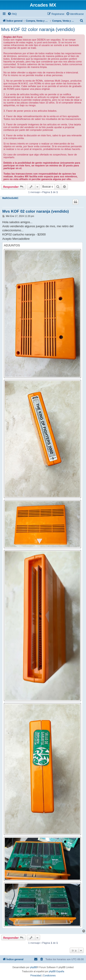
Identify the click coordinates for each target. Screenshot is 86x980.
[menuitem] (12, 14)
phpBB (33, 967)
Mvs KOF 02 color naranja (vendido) (38, 29)
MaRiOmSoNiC (10, 198)
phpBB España (57, 971)
